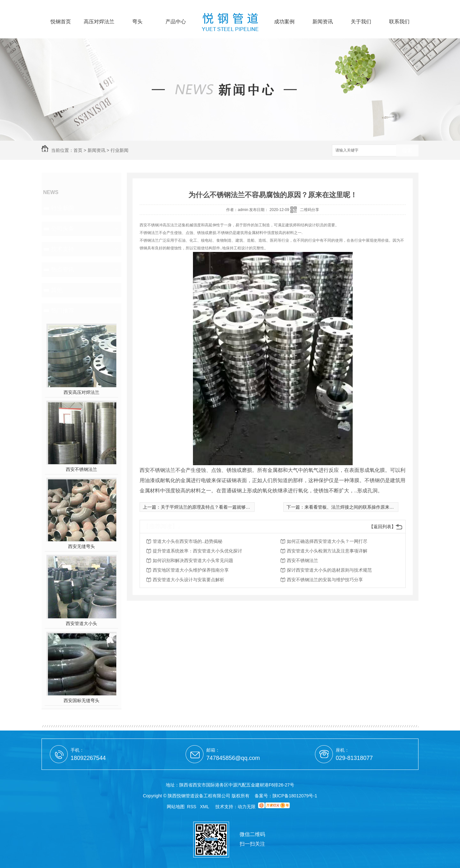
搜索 (407, 151)
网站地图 (176, 807)
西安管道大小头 (81, 623)
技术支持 (63, 249)
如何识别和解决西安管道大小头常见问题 (193, 560)
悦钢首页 (61, 22)
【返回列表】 (382, 527)
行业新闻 (119, 150)
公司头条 (63, 229)
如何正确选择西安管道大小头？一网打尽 (327, 541)
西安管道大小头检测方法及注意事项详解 (327, 551)
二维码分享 (310, 210)
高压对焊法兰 (99, 22)
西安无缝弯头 (81, 546)
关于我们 (361, 22)
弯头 (137, 22)
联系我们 (399, 22)
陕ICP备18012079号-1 (295, 796)
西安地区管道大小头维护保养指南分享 (191, 570)
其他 (57, 290)
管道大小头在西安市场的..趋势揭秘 (188, 541)
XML (205, 807)
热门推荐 (63, 310)
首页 (78, 150)
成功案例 (284, 22)
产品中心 (176, 22)
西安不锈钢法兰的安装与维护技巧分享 (325, 580)
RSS (192, 807)
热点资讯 (63, 270)
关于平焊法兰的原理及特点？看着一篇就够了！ (208, 507)
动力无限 (247, 807)
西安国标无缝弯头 (81, 700)
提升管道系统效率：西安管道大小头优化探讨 (197, 551)
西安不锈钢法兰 (81, 469)
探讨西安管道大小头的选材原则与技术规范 (329, 570)
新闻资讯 (323, 22)
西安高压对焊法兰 (81, 392)
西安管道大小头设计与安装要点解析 (188, 580)
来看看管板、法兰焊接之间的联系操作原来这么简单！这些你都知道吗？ (376, 507)
